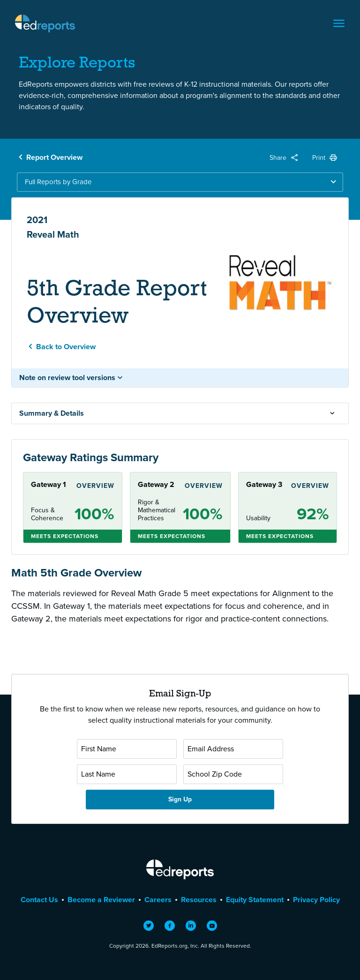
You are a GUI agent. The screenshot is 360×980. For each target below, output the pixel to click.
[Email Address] (233, 749)
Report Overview (54, 157)
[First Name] (127, 749)
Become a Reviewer (101, 900)
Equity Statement (255, 900)
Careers (158, 900)
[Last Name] (127, 774)
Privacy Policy (316, 900)
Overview (95, 486)
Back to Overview (66, 347)
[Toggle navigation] (339, 23)
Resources (199, 900)
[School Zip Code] (233, 774)
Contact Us (39, 900)
